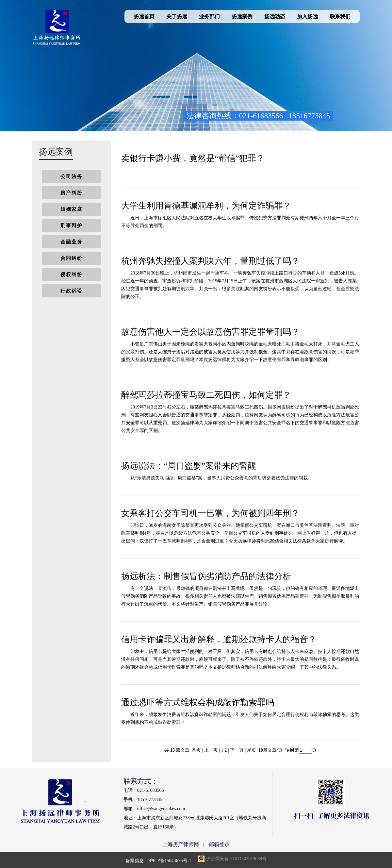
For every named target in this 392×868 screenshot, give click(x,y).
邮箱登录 (219, 844)
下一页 (237, 750)
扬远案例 (242, 17)
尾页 (252, 750)
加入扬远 (307, 17)
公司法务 (72, 176)
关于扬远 (177, 17)
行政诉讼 (72, 291)
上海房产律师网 (181, 844)
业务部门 (209, 17)
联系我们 (340, 17)
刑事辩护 (72, 225)
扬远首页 (144, 17)
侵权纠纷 (72, 275)
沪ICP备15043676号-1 (170, 861)
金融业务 (72, 242)
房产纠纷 (72, 193)
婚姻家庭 (72, 209)
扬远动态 (275, 17)
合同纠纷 (72, 258)
